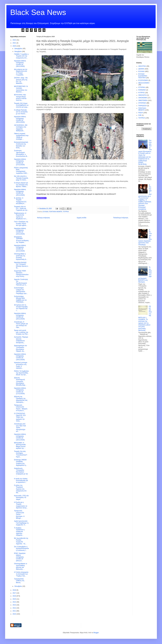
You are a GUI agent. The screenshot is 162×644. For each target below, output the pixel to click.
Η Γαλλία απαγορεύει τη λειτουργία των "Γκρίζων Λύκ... (21, 574)
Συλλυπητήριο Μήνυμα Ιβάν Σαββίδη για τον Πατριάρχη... (20, 299)
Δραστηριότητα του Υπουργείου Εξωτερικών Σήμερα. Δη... (21, 348)
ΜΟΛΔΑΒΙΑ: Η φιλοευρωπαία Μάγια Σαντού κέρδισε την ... (20, 446)
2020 (15, 46)
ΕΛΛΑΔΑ (45, 212)
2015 (15, 599)
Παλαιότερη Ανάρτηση (121, 218)
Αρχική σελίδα (82, 218)
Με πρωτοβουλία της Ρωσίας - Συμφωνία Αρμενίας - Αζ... (21, 541)
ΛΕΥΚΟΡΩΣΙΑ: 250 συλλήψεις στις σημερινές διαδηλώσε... (21, 128)
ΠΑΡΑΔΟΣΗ (143, 106)
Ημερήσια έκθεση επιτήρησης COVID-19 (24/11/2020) (20, 231)
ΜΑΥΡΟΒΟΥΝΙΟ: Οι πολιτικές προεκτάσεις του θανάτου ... (21, 89)
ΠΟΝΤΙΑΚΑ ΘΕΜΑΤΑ (56, 212)
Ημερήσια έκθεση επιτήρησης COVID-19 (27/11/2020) (20, 162)
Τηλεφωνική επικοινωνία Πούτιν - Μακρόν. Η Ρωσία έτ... (21, 408)
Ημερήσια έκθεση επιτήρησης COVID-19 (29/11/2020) (20, 119)
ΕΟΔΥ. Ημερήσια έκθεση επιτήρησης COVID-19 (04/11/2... (20, 557)
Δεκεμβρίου (19, 49)
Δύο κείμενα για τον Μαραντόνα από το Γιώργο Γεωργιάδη (21, 72)
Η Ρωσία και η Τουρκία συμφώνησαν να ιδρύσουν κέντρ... (21, 505)
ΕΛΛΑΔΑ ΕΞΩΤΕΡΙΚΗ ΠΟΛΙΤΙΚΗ (143, 76)
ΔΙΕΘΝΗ (141, 69)
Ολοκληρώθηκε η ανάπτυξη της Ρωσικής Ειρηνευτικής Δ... (21, 257)
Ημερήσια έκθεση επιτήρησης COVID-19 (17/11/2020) (20, 391)
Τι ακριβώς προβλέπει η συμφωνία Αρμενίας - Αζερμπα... (19, 532)
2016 (15, 596)
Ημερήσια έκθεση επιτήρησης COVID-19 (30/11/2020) (20, 64)
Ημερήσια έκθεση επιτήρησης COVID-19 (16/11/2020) (20, 437)
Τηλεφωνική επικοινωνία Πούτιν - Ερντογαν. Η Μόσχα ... (19, 514)
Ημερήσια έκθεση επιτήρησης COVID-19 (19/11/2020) (20, 357)
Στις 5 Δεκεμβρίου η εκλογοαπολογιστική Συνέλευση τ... (21, 549)
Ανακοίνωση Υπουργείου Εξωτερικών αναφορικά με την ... (21, 472)
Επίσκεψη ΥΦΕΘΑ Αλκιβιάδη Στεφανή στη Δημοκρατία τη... (21, 463)
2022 (15, 40)
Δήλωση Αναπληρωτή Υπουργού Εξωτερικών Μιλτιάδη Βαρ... (20, 381)
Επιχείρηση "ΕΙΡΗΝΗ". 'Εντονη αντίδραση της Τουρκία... (21, 240)
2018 (15, 590)
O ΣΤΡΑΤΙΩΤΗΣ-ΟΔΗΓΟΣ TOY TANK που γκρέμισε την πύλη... (20, 417)
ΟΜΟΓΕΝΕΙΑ (143, 100)
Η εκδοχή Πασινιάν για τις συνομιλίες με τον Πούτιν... (21, 112)
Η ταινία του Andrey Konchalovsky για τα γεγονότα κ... (21, 481)
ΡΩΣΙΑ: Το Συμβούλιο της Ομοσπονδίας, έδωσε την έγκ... (21, 373)
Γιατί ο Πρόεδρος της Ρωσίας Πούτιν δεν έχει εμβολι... (21, 224)
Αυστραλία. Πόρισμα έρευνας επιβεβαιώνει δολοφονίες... (21, 340)
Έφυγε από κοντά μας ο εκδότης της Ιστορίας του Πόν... (21, 332)
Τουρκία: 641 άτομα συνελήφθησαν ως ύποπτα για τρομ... (21, 105)
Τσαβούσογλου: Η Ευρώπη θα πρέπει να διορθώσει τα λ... (21, 216)
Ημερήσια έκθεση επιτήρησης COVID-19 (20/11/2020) (20, 316)
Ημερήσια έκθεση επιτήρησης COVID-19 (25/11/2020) (20, 192)
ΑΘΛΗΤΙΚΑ (142, 66)
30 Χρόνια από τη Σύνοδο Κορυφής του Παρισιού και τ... (21, 308)
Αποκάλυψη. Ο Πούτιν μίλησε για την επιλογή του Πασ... (21, 325)
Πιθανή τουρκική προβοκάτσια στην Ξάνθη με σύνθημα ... (21, 136)
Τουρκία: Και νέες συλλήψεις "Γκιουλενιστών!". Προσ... (21, 454)
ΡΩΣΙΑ (141, 113)
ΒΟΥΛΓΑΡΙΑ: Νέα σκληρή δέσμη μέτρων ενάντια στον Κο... (20, 98)
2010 (15, 614)
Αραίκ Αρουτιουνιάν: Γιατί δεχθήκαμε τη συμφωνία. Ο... (21, 523)
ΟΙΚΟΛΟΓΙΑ (142, 95)
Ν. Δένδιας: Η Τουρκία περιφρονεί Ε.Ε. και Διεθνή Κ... (20, 201)
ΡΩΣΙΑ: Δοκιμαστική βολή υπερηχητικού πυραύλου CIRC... (21, 170)
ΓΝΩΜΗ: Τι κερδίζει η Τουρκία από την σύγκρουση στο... (21, 56)
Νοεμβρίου (18, 51)
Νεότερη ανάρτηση (43, 218)
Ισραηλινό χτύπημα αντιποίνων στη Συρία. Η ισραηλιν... (21, 365)
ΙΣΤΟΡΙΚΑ (142, 87)
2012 (15, 608)
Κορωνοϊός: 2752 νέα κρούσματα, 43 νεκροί (21, 498)
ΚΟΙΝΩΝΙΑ (142, 90)
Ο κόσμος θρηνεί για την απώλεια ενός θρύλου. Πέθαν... (21, 185)
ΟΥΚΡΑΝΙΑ (142, 103)
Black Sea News (38, 12)
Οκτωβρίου (18, 586)
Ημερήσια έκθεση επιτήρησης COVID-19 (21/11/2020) (20, 248)
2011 (15, 611)
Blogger (96, 633)
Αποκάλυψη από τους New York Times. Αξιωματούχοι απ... (20, 428)
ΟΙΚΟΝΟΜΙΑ (143, 98)
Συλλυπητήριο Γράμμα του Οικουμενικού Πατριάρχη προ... (21, 291)
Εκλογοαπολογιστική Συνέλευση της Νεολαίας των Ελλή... (21, 145)
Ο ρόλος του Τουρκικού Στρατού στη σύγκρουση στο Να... (20, 489)
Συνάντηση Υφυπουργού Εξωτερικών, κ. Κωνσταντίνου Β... (21, 153)
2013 (15, 605)
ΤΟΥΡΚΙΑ (66, 212)
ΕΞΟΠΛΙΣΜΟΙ (143, 80)
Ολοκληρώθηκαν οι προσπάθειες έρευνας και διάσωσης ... (21, 566)
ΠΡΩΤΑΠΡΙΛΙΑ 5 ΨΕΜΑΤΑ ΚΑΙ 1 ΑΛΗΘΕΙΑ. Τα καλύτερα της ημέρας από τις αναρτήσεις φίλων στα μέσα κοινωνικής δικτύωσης (145, 318)
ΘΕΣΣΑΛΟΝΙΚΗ (144, 83)
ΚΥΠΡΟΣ (141, 93)
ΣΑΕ (140, 115)
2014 (15, 602)
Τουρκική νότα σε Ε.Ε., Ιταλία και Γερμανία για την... (21, 208)
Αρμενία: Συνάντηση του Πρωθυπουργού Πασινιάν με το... (21, 282)
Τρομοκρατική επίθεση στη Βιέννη (19, 581)
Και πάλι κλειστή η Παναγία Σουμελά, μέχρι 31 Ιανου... (21, 178)
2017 (15, 593)
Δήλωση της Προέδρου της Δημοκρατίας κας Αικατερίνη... (21, 399)
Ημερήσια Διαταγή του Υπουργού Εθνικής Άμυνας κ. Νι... (21, 265)
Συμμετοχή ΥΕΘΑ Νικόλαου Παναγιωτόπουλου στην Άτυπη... (21, 274)
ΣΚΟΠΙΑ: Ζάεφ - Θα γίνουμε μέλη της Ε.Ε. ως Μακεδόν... (21, 81)
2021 (15, 43)
